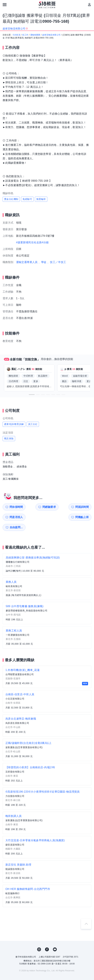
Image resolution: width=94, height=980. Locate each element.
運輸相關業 (35, 35)
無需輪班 (41, 199)
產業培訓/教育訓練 (14, 424)
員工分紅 (33, 424)
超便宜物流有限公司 (51, 35)
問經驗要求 (38, 507)
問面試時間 (60, 507)
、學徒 (42, 262)
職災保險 (9, 438)
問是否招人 (83, 507)
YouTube (55, 939)
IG (39, 939)
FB (47, 939)
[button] (32, 395)
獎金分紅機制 (11, 199)
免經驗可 (27, 199)
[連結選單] (5, 5)
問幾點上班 (15, 517)
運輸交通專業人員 (27, 262)
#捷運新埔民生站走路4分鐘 (32, 242)
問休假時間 (15, 507)
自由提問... (38, 517)
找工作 (25, 35)
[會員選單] (89, 5)
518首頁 (17, 35)
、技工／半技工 (57, 262)
